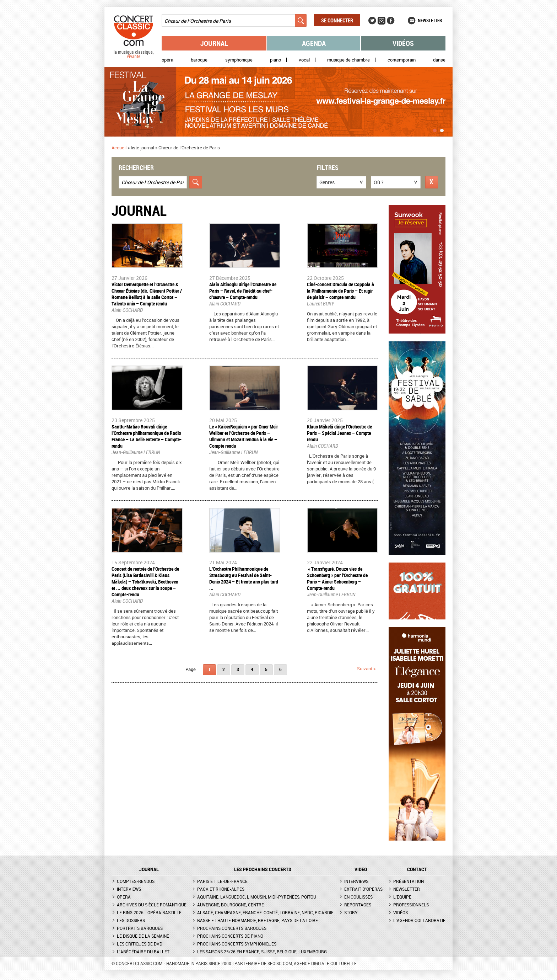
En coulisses (358, 897)
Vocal (304, 60)
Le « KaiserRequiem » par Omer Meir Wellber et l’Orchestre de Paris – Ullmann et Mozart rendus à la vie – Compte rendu (244, 436)
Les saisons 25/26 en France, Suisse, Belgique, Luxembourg (262, 952)
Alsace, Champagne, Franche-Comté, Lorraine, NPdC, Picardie (265, 912)
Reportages (358, 905)
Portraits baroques (140, 928)
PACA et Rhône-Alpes (221, 889)
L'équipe (402, 897)
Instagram (382, 21)
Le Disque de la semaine (143, 936)
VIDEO (361, 869)
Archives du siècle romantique (152, 905)
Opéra (167, 60)
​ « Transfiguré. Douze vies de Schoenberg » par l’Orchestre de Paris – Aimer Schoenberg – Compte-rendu (337, 578)
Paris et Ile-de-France (222, 881)
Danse (439, 60)
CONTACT (417, 869)
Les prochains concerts (263, 869)
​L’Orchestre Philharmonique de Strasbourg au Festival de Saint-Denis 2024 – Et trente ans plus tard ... (244, 578)
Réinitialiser (432, 182)
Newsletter (430, 20)
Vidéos (403, 43)
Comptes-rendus (136, 881)
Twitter (372, 21)
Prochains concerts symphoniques (237, 944)
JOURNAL (149, 869)
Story (351, 912)
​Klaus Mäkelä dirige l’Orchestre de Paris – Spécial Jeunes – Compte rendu (339, 433)
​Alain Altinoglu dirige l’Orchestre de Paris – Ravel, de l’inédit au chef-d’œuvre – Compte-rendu (243, 291)
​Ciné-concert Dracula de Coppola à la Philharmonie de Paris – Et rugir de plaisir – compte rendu (340, 291)
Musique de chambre (348, 60)
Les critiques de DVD (140, 944)
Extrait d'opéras (363, 889)
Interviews (129, 889)
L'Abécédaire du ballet (143, 952)
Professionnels (411, 905)
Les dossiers (131, 920)
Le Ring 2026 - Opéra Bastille (149, 912)
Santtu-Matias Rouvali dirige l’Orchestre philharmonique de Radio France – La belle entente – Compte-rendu (147, 436)
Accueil (119, 148)
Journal (214, 43)
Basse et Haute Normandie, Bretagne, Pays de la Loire (258, 920)
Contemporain (402, 60)
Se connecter (337, 20)
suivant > (366, 669)
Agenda (314, 43)
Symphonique (239, 60)
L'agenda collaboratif (419, 920)
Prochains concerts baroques (232, 928)
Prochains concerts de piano (230, 936)
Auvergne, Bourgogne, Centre (231, 905)
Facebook (391, 21)
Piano (275, 60)
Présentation (409, 881)
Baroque (199, 60)
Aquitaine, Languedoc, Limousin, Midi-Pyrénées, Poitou (257, 897)
